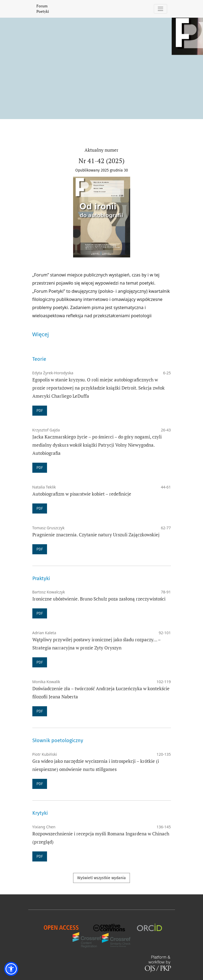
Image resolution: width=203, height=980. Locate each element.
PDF (40, 411)
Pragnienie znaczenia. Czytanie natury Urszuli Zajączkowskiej (96, 535)
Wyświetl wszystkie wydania (101, 878)
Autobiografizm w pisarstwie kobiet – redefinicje (82, 494)
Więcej (41, 334)
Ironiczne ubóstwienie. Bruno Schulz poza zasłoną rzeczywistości (99, 599)
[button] (11, 969)
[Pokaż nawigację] (160, 9)
